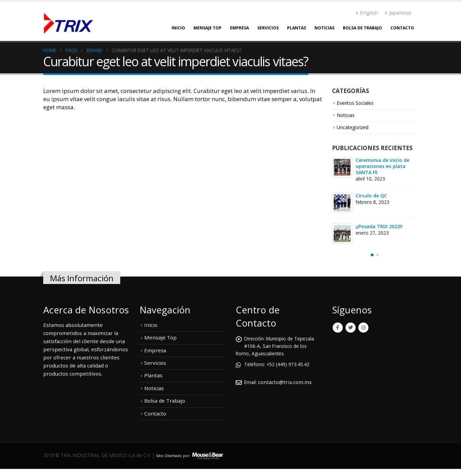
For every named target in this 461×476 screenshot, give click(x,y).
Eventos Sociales (357, 103)
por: (193, 455)
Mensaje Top (208, 28)
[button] (372, 256)
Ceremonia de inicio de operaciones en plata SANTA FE (382, 167)
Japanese (398, 13)
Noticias (324, 28)
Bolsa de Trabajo (362, 28)
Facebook (338, 328)
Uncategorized (355, 128)
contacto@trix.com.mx (287, 383)
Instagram (363, 328)
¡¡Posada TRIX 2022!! (379, 227)
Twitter (351, 328)
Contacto (402, 28)
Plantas (297, 28)
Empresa (239, 28)
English (367, 13)
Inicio (178, 28)
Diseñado (177, 455)
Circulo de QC (371, 196)
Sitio (161, 455)
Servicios (268, 28)
